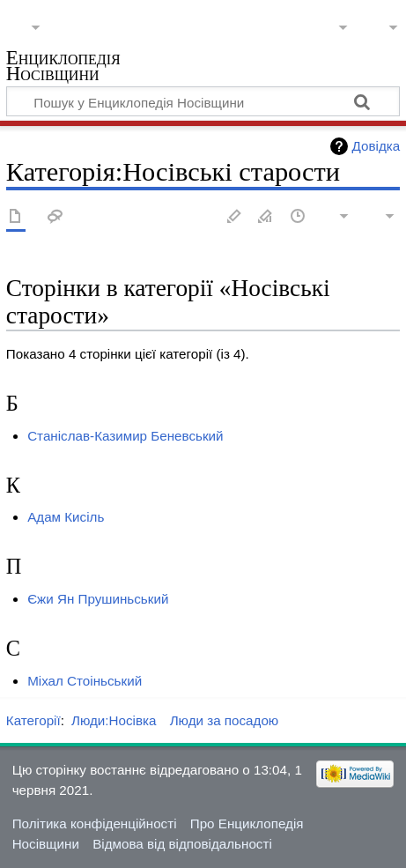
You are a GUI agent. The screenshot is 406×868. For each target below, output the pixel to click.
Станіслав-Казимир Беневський (125, 436)
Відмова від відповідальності (182, 844)
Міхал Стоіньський (85, 681)
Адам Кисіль (66, 517)
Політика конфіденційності (95, 823)
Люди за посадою (225, 720)
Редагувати (234, 217)
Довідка (376, 146)
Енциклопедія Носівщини (63, 67)
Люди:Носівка (114, 720)
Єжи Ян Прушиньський (98, 599)
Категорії (33, 720)
